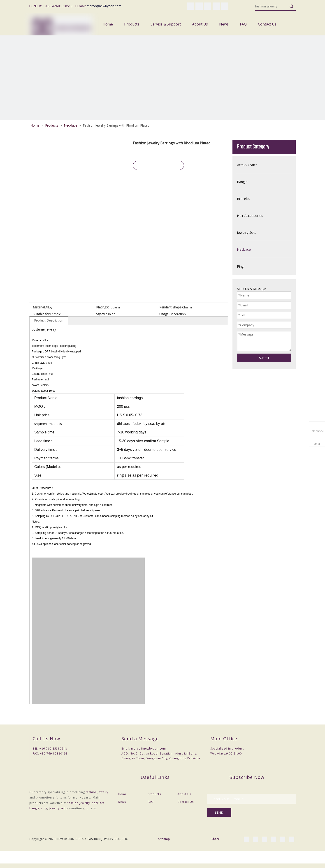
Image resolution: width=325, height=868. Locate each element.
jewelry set (57, 808)
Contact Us (186, 802)
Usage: (164, 314)
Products (154, 794)
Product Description (49, 320)
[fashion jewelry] (271, 6)
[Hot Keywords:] (292, 6)
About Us (184, 794)
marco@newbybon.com (104, 6)
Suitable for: (41, 314)
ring (44, 808)
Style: (100, 314)
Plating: (101, 307)
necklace (98, 803)
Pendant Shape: (171, 307)
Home (122, 794)
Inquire (158, 165)
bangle (34, 808)
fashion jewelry (97, 792)
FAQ (151, 802)
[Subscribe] (219, 812)
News (122, 802)
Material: (39, 307)
